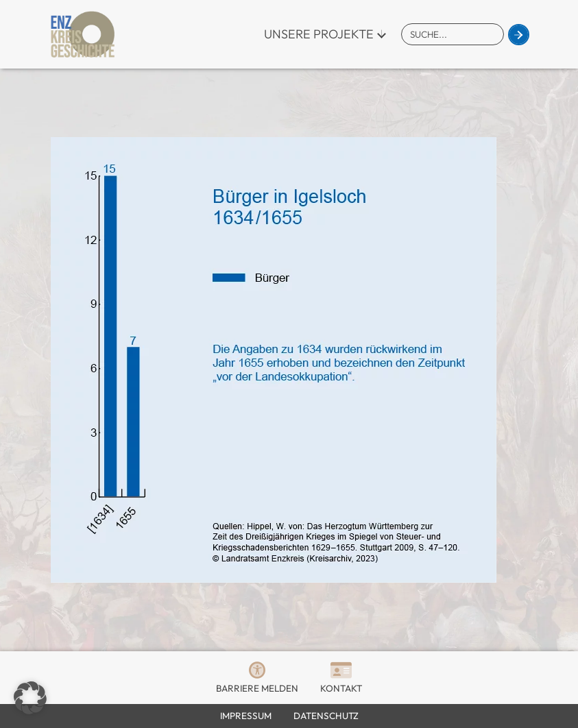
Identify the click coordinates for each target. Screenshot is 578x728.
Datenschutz (326, 716)
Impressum (246, 716)
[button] (30, 698)
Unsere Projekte (319, 34)
